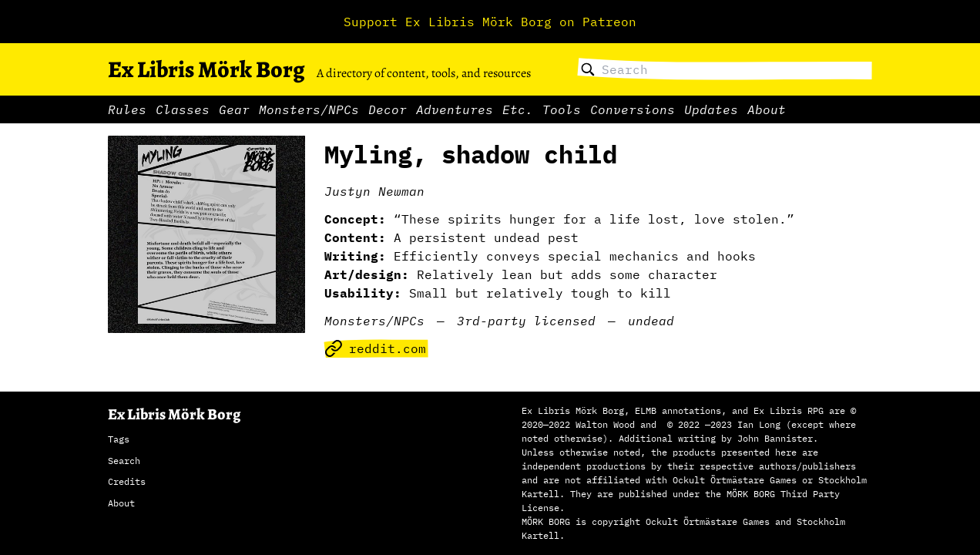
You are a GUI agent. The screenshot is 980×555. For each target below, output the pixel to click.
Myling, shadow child (471, 154)
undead (651, 321)
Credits (127, 481)
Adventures (455, 109)
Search (124, 461)
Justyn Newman (374, 191)
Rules (127, 109)
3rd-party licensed (526, 321)
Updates (711, 109)
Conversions (633, 109)
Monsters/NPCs (309, 109)
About (767, 109)
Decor (388, 109)
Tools (562, 109)
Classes (183, 109)
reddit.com (375, 348)
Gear (234, 109)
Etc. (518, 109)
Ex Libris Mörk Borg (206, 69)
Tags (119, 439)
